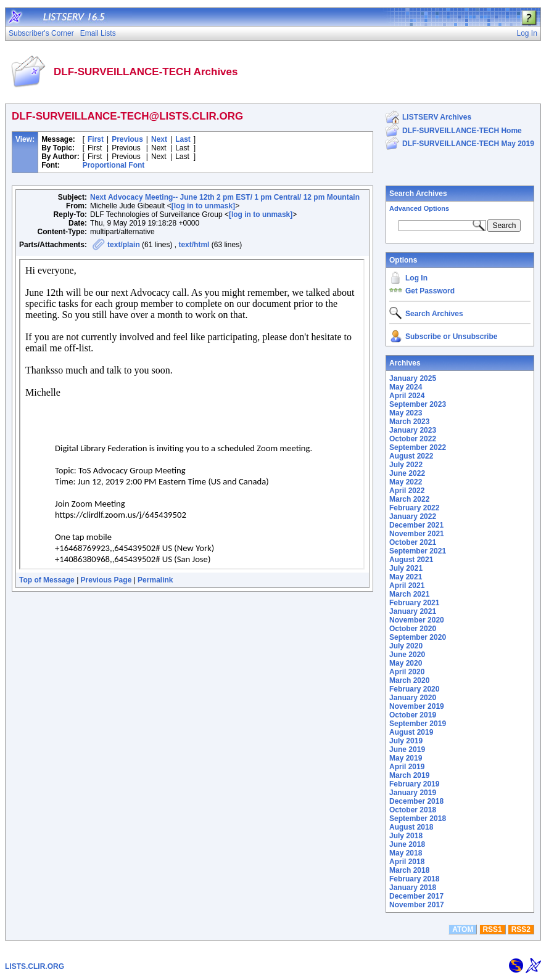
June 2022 (407, 473)
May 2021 (406, 577)
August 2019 (411, 732)
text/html (194, 245)
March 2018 (409, 870)
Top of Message (47, 580)
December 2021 (416, 525)
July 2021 (406, 568)
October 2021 (413, 542)
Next (159, 139)
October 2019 (413, 715)
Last (183, 139)
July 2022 (406, 465)
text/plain (124, 245)
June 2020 (407, 655)
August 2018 (411, 827)
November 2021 (417, 534)
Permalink (155, 580)
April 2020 (407, 672)
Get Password (430, 291)
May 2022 (406, 482)
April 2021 (407, 586)
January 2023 (413, 430)
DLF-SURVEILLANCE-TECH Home (462, 131)
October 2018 (413, 810)
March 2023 (409, 422)
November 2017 (417, 905)
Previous (127, 139)
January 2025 (413, 378)
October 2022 (413, 439)
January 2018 (413, 888)
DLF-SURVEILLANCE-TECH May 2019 (468, 144)
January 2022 (413, 517)
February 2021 (414, 603)
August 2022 (411, 456)
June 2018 (407, 844)
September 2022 (418, 447)
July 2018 (406, 836)
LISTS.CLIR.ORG (35, 966)
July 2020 (406, 646)
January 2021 (413, 611)
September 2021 (418, 551)
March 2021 (409, 594)
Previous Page (106, 580)
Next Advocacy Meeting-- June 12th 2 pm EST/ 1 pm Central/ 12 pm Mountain (225, 197)
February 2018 (414, 879)
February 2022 (414, 508)
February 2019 (414, 784)
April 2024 (407, 396)
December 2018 (416, 801)
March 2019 (409, 775)
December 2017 (416, 896)
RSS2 (521, 929)
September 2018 (418, 819)
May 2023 (406, 413)
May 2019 (406, 758)
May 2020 (406, 663)
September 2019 (418, 724)
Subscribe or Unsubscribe (451, 337)
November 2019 (417, 706)
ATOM (463, 929)
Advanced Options (419, 208)
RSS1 (492, 929)
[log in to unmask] (203, 206)
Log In (416, 278)
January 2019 (413, 793)
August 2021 (411, 560)
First (96, 139)
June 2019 (407, 749)
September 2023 (418, 404)
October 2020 (413, 629)
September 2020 (418, 637)
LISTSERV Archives (437, 117)
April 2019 (407, 767)
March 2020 (409, 680)
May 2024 (406, 387)
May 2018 (406, 853)
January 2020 (413, 698)
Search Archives (418, 194)
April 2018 (407, 862)
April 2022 (407, 491)
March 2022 (409, 499)
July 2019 (406, 741)
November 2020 (417, 620)
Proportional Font (114, 165)
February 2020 (414, 689)
